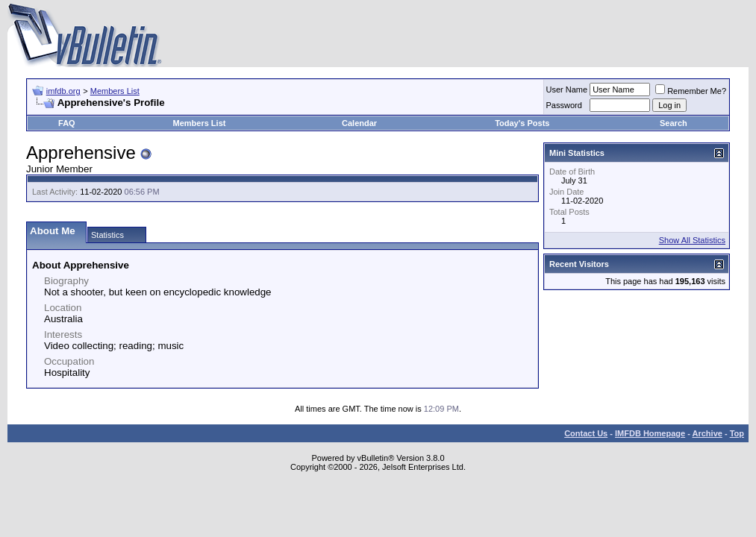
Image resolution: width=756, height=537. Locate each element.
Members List (115, 91)
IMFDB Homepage (650, 433)
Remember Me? (691, 91)
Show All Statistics (692, 240)
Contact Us (586, 433)
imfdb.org (63, 91)
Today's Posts (522, 123)
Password (564, 105)
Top (737, 433)
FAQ (67, 123)
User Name (567, 89)
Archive (707, 433)
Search (674, 123)
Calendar (359, 123)
